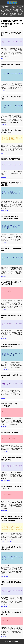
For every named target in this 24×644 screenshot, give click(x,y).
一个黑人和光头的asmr (7, 541)
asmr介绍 (16, 12)
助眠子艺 (3, 59)
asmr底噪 (4, 243)
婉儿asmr (4, 427)
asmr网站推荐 (5, 15)
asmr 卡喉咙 (4, 511)
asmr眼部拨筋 (5, 606)
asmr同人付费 (5, 576)
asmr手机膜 (13, 13)
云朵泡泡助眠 (15, 11)
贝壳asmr (7, 11)
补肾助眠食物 (13, 15)
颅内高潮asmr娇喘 (6, 481)
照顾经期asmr (5, 211)
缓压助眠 (20, 13)
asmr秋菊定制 (12, 8)
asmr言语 (4, 310)
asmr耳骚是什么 (10, 9)
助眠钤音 (3, 153)
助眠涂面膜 (4, 276)
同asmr (12, 6)
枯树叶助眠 (4, 91)
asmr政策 (9, 12)
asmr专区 (18, 6)
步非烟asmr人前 (5, 369)
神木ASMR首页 (5, 6)
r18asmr (20, 15)
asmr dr (3, 398)
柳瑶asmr (12, 16)
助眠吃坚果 (4, 177)
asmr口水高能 (5, 452)
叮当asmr (6, 13)
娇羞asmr (4, 636)
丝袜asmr (4, 339)
